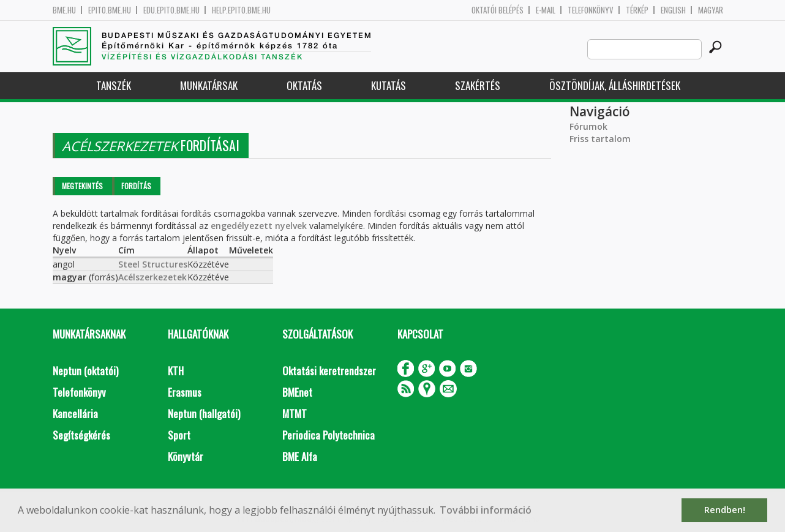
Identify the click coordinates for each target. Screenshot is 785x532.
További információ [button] (486, 510)
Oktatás (304, 85)
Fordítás (136, 186)
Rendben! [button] (725, 510)
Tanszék (114, 85)
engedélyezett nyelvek (259, 226)
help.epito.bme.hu (241, 10)
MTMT (295, 414)
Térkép (637, 10)
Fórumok (588, 126)
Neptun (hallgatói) (204, 414)
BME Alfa (300, 456)
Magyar (711, 10)
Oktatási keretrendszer (329, 371)
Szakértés (478, 85)
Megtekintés (82, 186)
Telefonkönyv (591, 10)
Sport (179, 435)
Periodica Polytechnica (329, 435)
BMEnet (297, 392)
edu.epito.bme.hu (171, 10)
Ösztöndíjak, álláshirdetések (615, 85)
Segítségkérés (81, 435)
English (673, 10)
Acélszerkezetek (152, 277)
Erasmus (185, 392)
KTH (176, 371)
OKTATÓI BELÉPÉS (498, 10)
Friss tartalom (600, 139)
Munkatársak (209, 85)
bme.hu (64, 10)
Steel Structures (153, 264)
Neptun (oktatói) (85, 371)
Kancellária (75, 414)
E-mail (546, 10)
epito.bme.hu (110, 10)
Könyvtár (186, 456)
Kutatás (389, 85)
